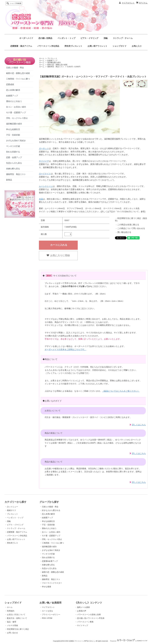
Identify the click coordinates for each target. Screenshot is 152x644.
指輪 (106, 38)
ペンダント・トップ (66, 38)
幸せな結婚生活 (13, 129)
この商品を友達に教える (128, 225)
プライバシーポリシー (51, 615)
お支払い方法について (16, 615)
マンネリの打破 (13, 146)
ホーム (42, 58)
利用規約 (11, 611)
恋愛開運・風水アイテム (21, 46)
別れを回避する (13, 152)
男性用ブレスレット (73, 46)
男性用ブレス (12, 543)
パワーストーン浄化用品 (48, 46)
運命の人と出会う (14, 101)
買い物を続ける (124, 232)
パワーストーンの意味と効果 (89, 615)
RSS (44, 618)
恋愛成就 (10, 84)
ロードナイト (45, 174)
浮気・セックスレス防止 (17, 118)
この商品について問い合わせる (131, 228)
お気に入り (137, 46)
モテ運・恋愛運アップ (16, 112)
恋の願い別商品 (45, 38)
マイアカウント (128, 3)
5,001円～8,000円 (74, 67)
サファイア (44, 161)
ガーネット (44, 148)
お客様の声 (82, 611)
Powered (129, 641)
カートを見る (47, 611)
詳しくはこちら (139, 425)
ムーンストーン (46, 186)
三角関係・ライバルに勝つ (18, 79)
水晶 (41, 199)
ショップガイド (120, 46)
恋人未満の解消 (13, 90)
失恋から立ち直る (14, 163)
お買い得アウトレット (97, 46)
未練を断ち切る (13, 169)
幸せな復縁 (47, 587)
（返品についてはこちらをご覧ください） (121, 391)
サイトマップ (83, 625)
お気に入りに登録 (58, 255)
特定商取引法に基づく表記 (18, 629)
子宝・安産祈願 (13, 135)
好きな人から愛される (51, 510)
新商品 (9, 180)
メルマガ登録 (12, 625)
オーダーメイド (26, 38)
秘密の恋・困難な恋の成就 (18, 73)
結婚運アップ (12, 96)
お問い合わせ (12, 633)
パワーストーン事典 (85, 622)
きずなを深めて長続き (16, 141)
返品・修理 (12, 622)
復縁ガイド (12, 510)
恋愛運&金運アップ (50, 561)
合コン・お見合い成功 (16, 107)
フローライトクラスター (52, 583)
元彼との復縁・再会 (15, 68)
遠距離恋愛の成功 (14, 124)
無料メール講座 (83, 607)
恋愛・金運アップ (14, 157)
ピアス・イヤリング (89, 38)
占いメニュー (12, 507)
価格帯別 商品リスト (16, 174)
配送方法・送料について (17, 618)
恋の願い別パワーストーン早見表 (91, 618)
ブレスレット (52, 58)
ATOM (50, 618)
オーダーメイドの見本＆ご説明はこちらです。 (65, 349)
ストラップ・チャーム (123, 38)
